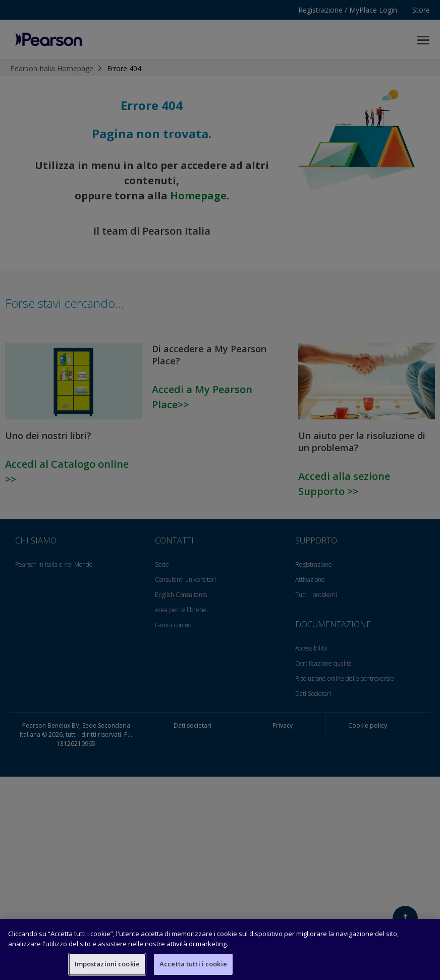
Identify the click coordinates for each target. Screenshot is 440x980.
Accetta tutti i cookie (193, 964)
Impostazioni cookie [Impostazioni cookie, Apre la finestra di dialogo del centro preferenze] (107, 964)
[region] (220, 949)
